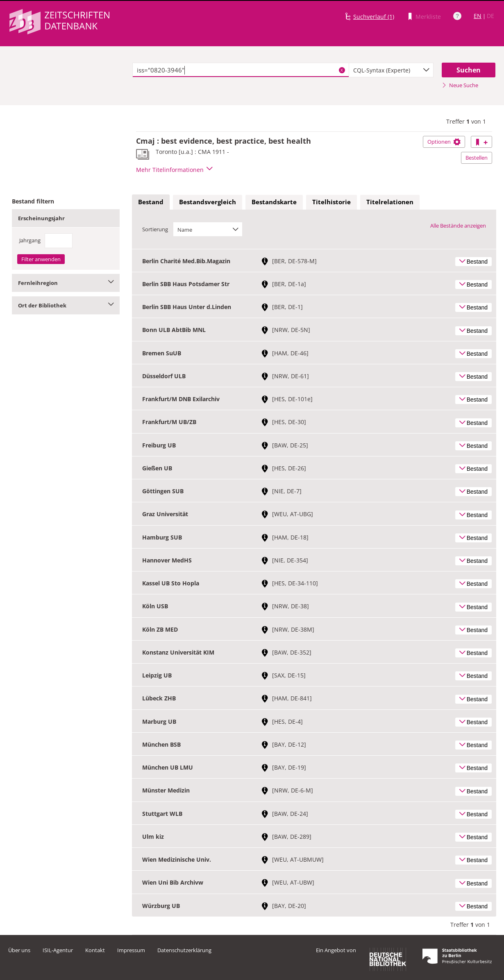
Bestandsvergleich (208, 202)
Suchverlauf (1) (374, 17)
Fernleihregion (66, 283)
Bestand (151, 202)
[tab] (151, 202)
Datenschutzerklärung (184, 950)
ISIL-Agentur (58, 950)
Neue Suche (460, 85)
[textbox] (241, 70)
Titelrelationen (390, 202)
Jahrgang (30, 240)
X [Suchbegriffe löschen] (342, 70)
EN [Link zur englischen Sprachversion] (478, 16)
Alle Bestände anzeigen (458, 226)
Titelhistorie (331, 202)
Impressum (131, 950)
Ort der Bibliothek (66, 305)
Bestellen (477, 158)
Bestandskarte (274, 202)
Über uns (19, 950)
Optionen (444, 142)
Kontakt (95, 950)
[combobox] (391, 70)
